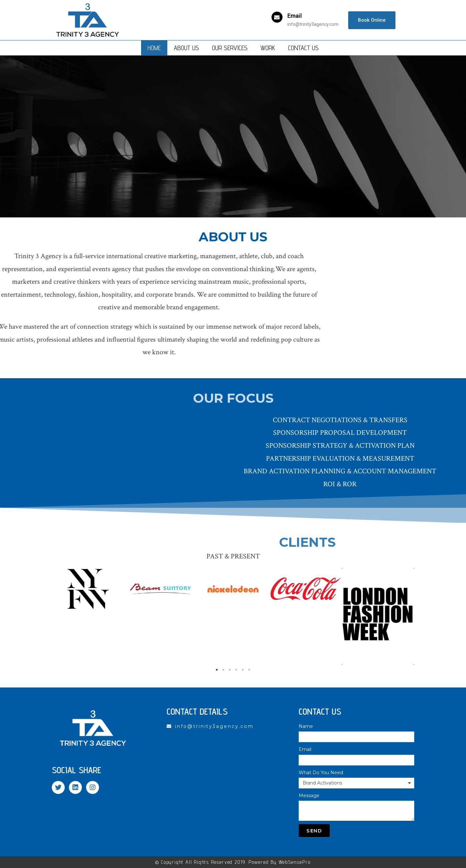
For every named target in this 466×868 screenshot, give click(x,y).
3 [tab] (230, 670)
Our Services (230, 48)
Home (154, 48)
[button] (372, 20)
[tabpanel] (88, 589)
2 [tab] (223, 670)
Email (295, 16)
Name (306, 726)
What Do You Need (321, 773)
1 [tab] (217, 670)
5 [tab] (243, 670)
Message (309, 796)
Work (268, 48)
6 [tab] (249, 670)
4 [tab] (236, 670)
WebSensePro (295, 862)
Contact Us (303, 48)
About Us (186, 48)
